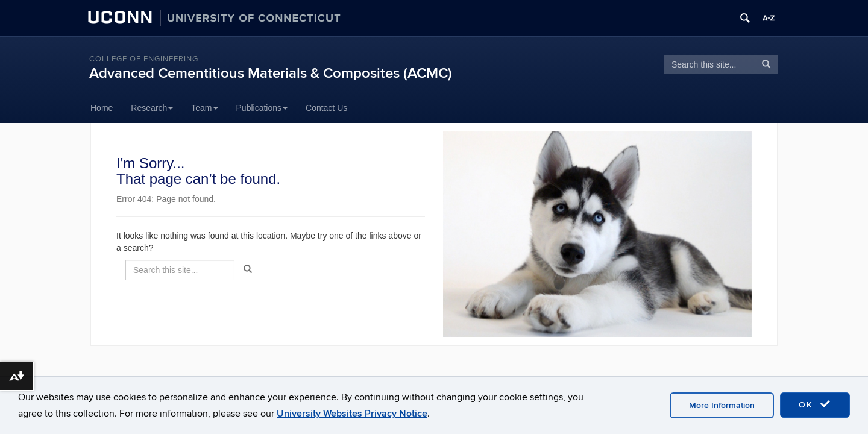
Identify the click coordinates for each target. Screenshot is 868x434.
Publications (262, 108)
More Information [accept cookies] (722, 405)
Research (152, 108)
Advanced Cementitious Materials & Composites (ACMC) (271, 73)
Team (204, 108)
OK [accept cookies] (815, 404)
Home (102, 108)
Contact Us (326, 108)
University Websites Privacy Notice (352, 414)
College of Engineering (144, 59)
